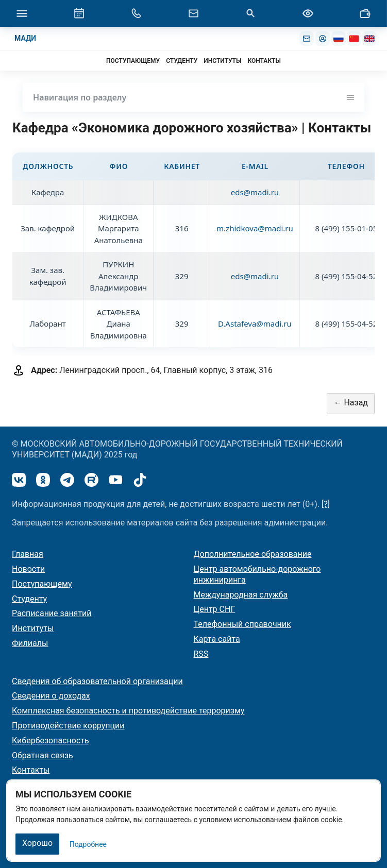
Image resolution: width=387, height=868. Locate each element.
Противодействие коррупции (68, 726)
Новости (28, 569)
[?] (326, 504)
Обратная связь (43, 755)
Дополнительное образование (253, 554)
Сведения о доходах (51, 696)
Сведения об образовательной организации (97, 681)
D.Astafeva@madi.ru (255, 324)
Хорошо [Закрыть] (37, 843)
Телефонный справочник (242, 624)
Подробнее (88, 844)
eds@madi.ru (255, 192)
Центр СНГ (215, 609)
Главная (28, 554)
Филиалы (30, 643)
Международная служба (241, 595)
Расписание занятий (52, 613)
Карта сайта (217, 639)
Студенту (29, 599)
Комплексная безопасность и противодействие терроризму (128, 711)
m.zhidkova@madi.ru (255, 228)
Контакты (31, 770)
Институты (33, 628)
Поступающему (42, 584)
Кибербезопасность (51, 741)
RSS (201, 654)
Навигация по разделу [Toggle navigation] (193, 97)
